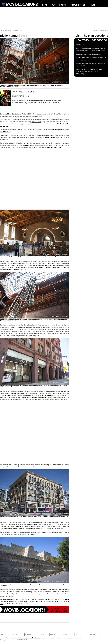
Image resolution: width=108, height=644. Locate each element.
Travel (53, 635)
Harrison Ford (36, 122)
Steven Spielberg (58, 130)
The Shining (4, 126)
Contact (91, 635)
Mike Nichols (29, 395)
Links (77, 635)
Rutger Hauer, (32, 100)
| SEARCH (92, 5)
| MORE (82, 5)
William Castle (49, 600)
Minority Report (5, 132)
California (34, 92)
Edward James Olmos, (54, 100)
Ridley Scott (25, 96)
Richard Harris (16, 393)
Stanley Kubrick (63, 124)
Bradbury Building (86, 64)
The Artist (25, 400)
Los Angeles (26, 92)
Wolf (35, 395)
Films (7, 31)
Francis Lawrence (18, 529)
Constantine (33, 529)
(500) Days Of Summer (39, 398)
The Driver (48, 265)
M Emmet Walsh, (18, 103)
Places (28, 635)
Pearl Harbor (39, 268)
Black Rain (54, 602)
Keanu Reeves (5, 529)
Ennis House (53, 590)
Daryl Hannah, (29, 103)
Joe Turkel (56, 103)
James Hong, (47, 103)
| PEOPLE (73, 5)
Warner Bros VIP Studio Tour (51, 147)
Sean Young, (41, 100)
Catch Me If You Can (20, 270)
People (41, 635)
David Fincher (22, 526)
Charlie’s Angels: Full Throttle (55, 268)
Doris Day (25, 393)
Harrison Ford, (22, 100)
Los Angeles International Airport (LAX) (93, 48)
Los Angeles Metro (95, 54)
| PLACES (63, 5)
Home (2, 31)
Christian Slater (5, 395)
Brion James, (38, 103)
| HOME (44, 5)
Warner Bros (24, 145)
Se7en (31, 526)
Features (67, 635)
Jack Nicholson (46, 395)
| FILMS (53, 5)
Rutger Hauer (49, 137)
